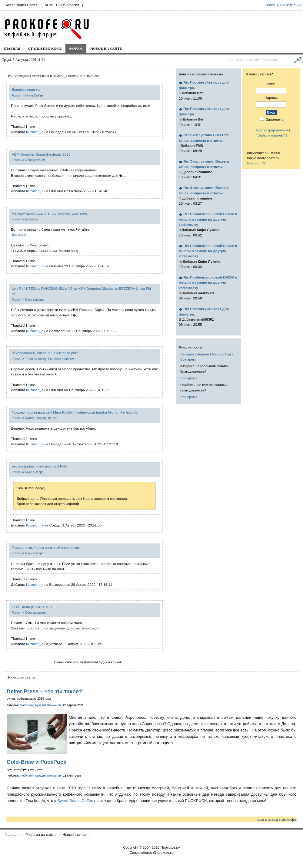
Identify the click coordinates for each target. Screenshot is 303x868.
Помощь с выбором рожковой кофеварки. (46, 548)
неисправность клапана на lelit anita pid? (45, 353)
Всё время (189, 359)
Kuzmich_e (35, 132)
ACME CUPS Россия (62, 5)
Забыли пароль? (271, 135)
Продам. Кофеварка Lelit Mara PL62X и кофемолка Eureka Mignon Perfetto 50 (75, 412)
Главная (12, 48)
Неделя (203, 354)
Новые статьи (74, 835)
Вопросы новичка (26, 89)
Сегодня (187, 354)
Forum (16, 96)
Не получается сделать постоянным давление (50, 213)
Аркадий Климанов (48, 705)
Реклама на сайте (41, 835)
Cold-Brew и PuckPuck (37, 762)
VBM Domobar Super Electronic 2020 (41, 154)
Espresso (32, 219)
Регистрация (291, 5)
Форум (76, 48)
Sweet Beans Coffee (21, 5)
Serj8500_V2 (256, 163)
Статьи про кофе (45, 48)
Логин (270, 5)
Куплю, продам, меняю (41, 418)
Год (228, 354)
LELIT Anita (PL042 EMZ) (32, 607)
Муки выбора (34, 300)
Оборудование (35, 160)
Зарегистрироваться (271, 130)
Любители (27, 705)
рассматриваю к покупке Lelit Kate (40, 466)
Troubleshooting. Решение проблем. (50, 359)
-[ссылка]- (19, 234)
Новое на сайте (106, 48)
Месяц (217, 354)
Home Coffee (34, 96)
